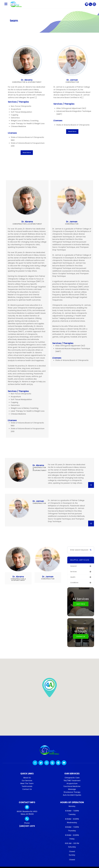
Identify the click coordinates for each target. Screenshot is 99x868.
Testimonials (27, 787)
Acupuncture (72, 784)
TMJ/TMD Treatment (72, 781)
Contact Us (81, 637)
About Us (27, 778)
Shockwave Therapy (72, 793)
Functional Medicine (72, 787)
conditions (75, 583)
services (74, 572)
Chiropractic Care (72, 778)
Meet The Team (27, 784)
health (73, 577)
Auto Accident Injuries (72, 795)
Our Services (27, 781)
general (74, 566)
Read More (27, 153)
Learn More (81, 604)
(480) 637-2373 (27, 826)
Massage (72, 790)
